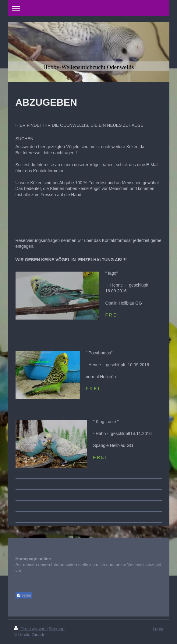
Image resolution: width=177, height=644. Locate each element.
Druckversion (30, 629)
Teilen (24, 595)
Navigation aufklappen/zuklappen (89, 8)
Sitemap (57, 629)
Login (158, 629)
